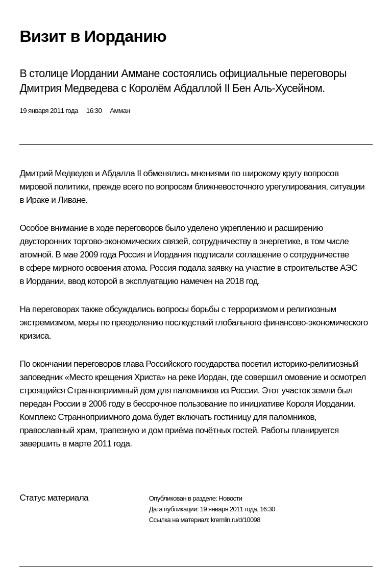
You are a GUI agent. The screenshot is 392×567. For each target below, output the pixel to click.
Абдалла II (121, 173)
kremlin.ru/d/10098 (236, 520)
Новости (230, 498)
